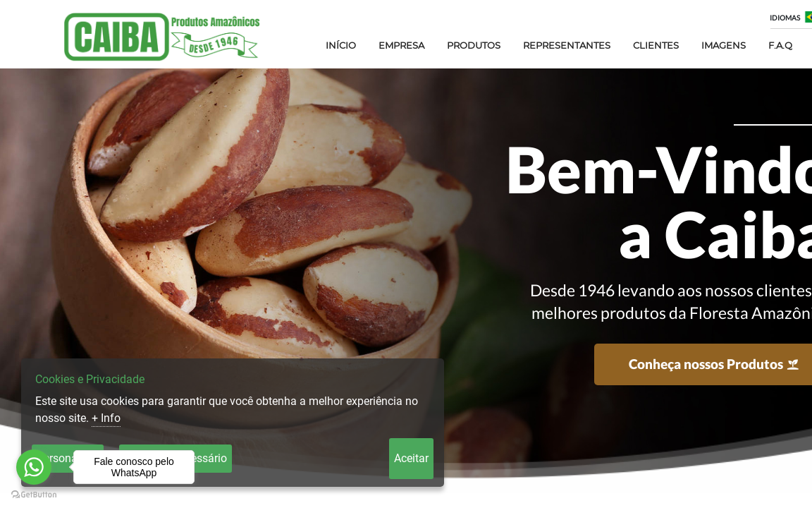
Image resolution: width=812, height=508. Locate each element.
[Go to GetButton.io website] (34, 494)
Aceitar (411, 458)
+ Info (106, 418)
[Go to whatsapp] (34, 467)
